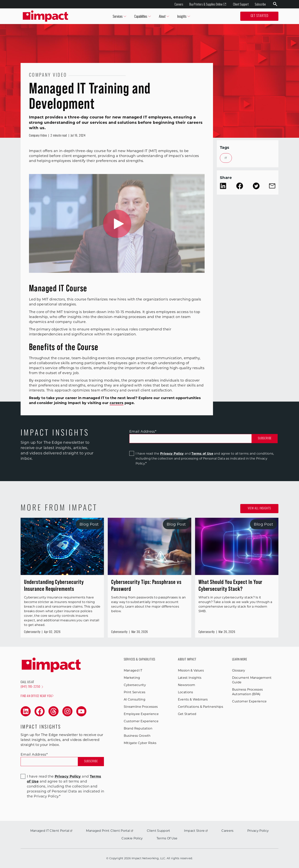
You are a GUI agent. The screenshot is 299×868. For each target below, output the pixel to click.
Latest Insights (190, 678)
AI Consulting (135, 699)
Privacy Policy (172, 454)
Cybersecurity (135, 685)
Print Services (135, 692)
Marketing (132, 678)
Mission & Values (191, 670)
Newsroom (187, 685)
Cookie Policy (132, 838)
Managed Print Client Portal (110, 831)
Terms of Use (202, 454)
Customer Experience (141, 721)
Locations (186, 692)
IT (226, 158)
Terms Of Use (167, 838)
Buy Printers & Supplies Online (208, 4)
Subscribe (260, 4)
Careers (179, 4)
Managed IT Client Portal (51, 831)
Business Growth (137, 736)
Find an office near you (37, 696)
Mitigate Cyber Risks (140, 743)
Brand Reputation (138, 728)
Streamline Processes (141, 707)
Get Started (259, 16)
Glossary (239, 670)
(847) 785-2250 (32, 687)
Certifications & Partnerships (201, 707)
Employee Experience (141, 714)
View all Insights (259, 509)
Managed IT (133, 670)
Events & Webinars (193, 699)
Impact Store (196, 831)
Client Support (241, 4)
